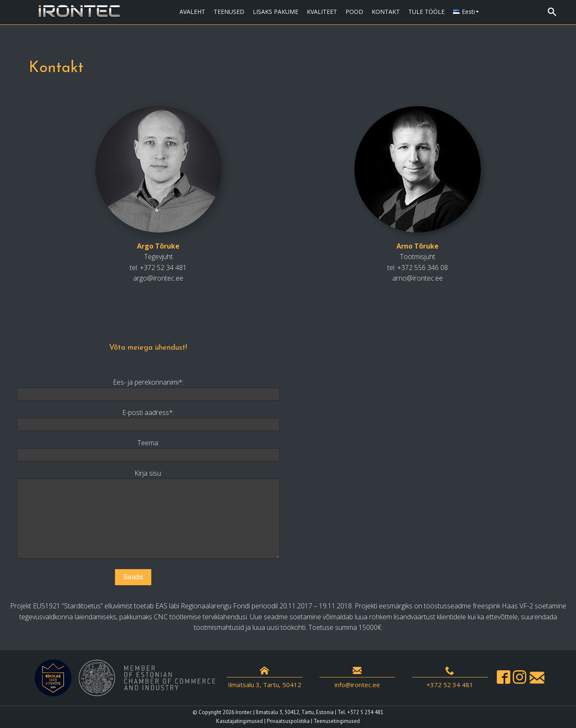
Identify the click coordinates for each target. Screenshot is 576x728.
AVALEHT (192, 12)
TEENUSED (229, 12)
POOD (354, 12)
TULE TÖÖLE (426, 12)
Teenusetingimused (337, 721)
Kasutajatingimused (240, 721)
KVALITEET (322, 12)
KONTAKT (386, 12)
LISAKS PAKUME (276, 12)
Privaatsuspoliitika (288, 721)
